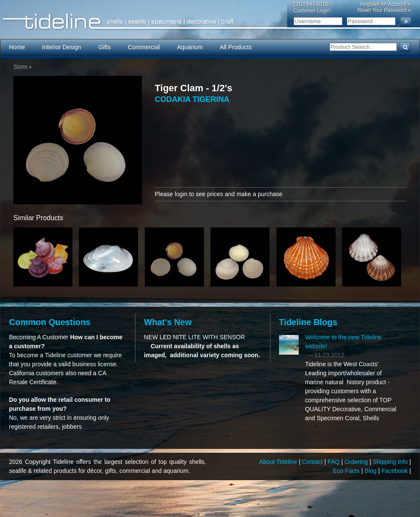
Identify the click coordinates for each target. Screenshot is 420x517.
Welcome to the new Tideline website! (343, 342)
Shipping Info (391, 462)
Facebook (395, 471)
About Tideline (279, 462)
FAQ (334, 462)
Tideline (210, 22)
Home (17, 47)
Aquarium (190, 47)
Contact (313, 462)
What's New (168, 322)
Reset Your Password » (384, 10)
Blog (372, 471)
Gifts (104, 47)
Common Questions (50, 322)
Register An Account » (386, 4)
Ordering (357, 462)
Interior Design (61, 47)
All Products (236, 47)
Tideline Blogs (308, 322)
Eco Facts (347, 471)
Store (20, 67)
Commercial (144, 47)
